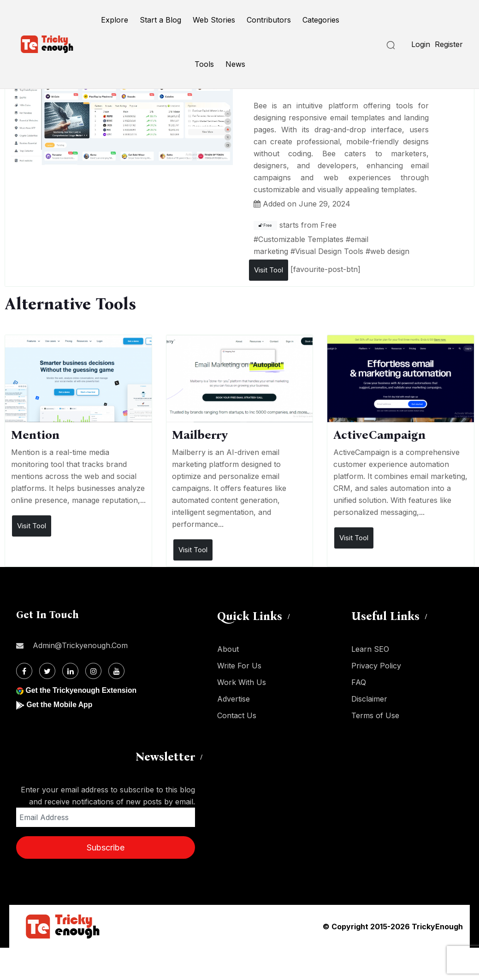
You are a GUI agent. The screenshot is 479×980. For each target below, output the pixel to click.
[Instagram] (93, 671)
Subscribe (106, 847)
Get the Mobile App (60, 705)
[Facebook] (24, 671)
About (228, 649)
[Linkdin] (70, 671)
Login (421, 44)
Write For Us (239, 666)
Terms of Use (375, 715)
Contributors (269, 20)
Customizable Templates (301, 239)
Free (265, 225)
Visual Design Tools (329, 251)
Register (449, 44)
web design (390, 251)
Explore (115, 20)
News (235, 64)
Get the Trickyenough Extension (82, 690)
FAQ (359, 682)
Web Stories (214, 20)
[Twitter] (47, 671)
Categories (321, 20)
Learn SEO (370, 649)
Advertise (234, 699)
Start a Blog (160, 20)
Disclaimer (369, 699)
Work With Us (242, 682)
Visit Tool (269, 270)
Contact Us (237, 715)
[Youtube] (116, 671)
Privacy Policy (376, 666)
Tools (204, 64)
